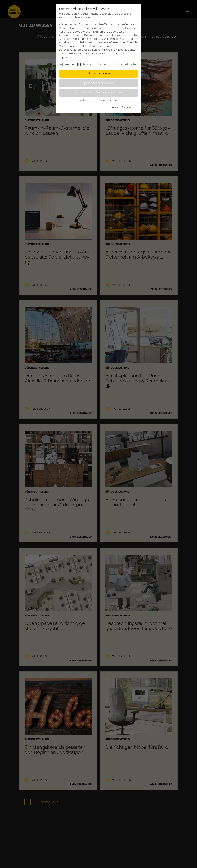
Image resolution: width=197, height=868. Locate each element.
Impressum (113, 107)
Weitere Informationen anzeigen (98, 100)
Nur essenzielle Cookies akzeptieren (98, 92)
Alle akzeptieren (99, 73)
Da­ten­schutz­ (130, 107)
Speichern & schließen (98, 83)
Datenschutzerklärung (73, 50)
